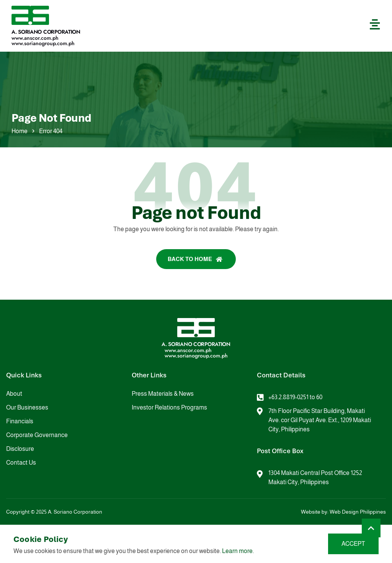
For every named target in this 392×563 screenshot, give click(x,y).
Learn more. (238, 551)
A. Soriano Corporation (46, 32)
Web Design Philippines (358, 512)
